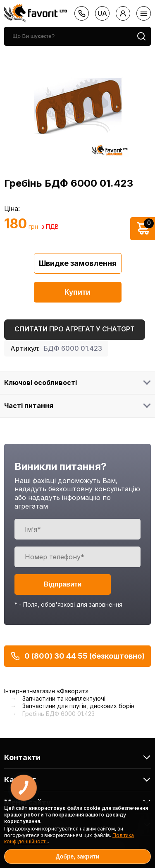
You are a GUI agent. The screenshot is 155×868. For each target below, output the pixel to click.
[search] (68, 36)
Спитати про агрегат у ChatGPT (75, 329)
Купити (77, 292)
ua (102, 13)
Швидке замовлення (78, 263)
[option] (77, 106)
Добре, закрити (78, 856)
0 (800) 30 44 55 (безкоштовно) (77, 656)
